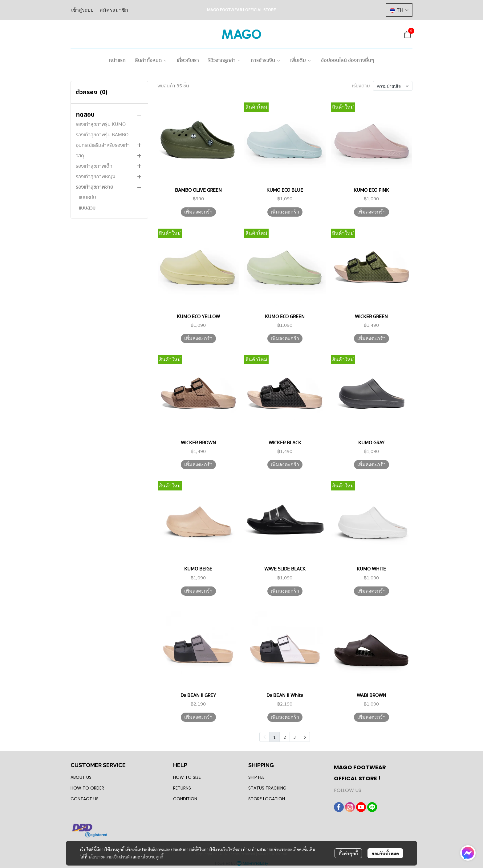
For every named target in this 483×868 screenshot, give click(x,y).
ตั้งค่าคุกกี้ (348, 853)
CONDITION (185, 799)
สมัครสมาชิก (114, 10)
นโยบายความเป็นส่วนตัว (110, 857)
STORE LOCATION (267, 799)
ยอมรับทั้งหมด (385, 853)
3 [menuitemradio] (295, 737)
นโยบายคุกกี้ (152, 857)
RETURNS (182, 788)
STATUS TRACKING (267, 788)
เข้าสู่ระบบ (82, 10)
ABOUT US (81, 777)
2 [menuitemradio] (285, 737)
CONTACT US (85, 799)
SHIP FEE (256, 777)
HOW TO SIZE (187, 777)
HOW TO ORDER (87, 788)
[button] (399, 10)
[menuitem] (305, 737)
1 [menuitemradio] (274, 737)
